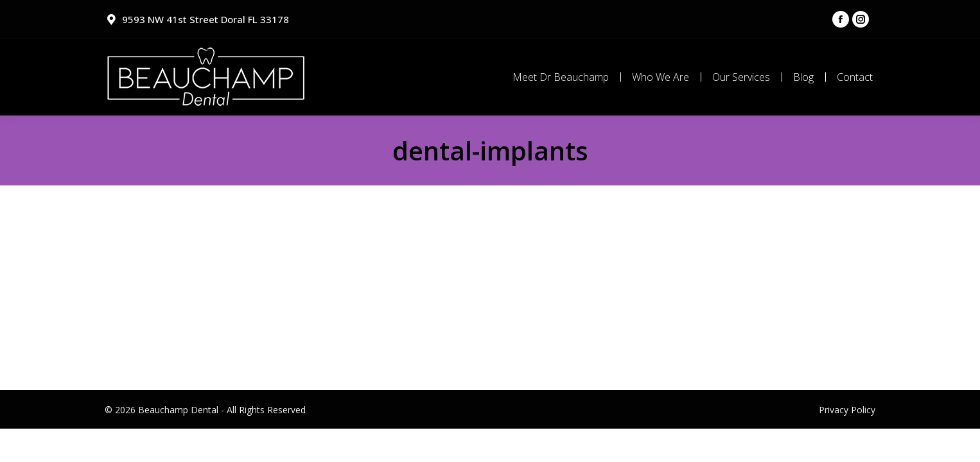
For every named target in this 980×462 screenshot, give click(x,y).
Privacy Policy (847, 410)
